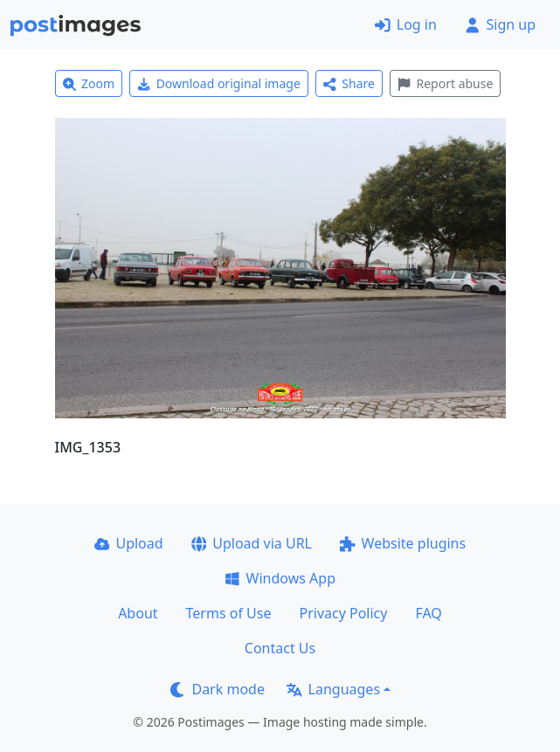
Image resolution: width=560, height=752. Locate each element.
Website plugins (403, 543)
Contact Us (280, 648)
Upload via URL (252, 543)
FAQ (428, 613)
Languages (333, 689)
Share (349, 83)
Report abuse (445, 83)
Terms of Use (229, 613)
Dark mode (218, 689)
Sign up (500, 24)
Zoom (89, 83)
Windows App (280, 578)
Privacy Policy (343, 613)
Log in (406, 24)
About (138, 613)
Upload (129, 543)
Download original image (219, 83)
